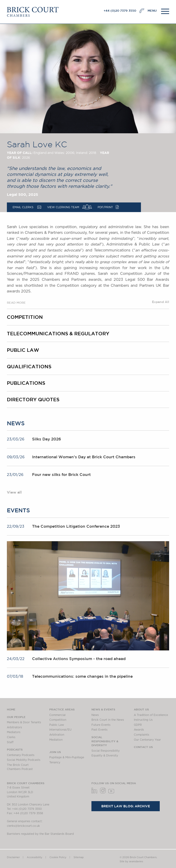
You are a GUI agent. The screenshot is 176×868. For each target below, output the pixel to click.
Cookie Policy (58, 857)
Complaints (142, 735)
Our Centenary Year (147, 740)
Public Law (23, 350)
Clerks (11, 737)
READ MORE (16, 303)
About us (141, 709)
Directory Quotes (33, 399)
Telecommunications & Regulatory (58, 333)
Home (11, 709)
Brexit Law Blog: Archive (126, 806)
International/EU (60, 730)
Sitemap (79, 857)
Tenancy (55, 762)
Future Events (101, 725)
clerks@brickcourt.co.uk (23, 826)
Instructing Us (143, 720)
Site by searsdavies (131, 861)
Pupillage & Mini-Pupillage (67, 757)
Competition (25, 317)
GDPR (138, 725)
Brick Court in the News (108, 720)
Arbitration (57, 735)
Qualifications (29, 366)
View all (14, 492)
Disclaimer (13, 857)
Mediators (14, 732)
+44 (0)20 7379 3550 (120, 11)
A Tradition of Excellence (151, 715)
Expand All (161, 302)
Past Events (99, 730)
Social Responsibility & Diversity (105, 741)
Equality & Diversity (105, 756)
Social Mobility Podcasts (24, 760)
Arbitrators (14, 727)
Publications (26, 383)
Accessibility (35, 857)
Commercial (57, 715)
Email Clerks (23, 207)
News (95, 715)
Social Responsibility (106, 751)
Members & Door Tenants (24, 722)
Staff (10, 742)
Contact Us (143, 747)
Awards (139, 730)
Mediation (56, 740)
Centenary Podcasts (21, 755)
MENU (152, 11)
